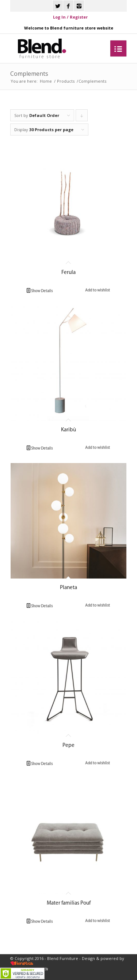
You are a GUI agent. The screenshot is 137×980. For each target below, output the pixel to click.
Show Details (40, 291)
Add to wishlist (97, 290)
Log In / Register (70, 17)
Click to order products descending (82, 117)
